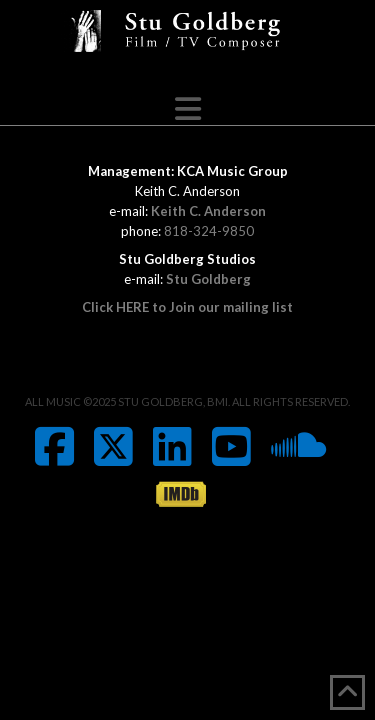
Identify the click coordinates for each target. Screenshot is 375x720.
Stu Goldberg (208, 279)
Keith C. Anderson (208, 211)
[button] (188, 108)
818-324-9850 (209, 231)
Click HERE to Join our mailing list (187, 307)
